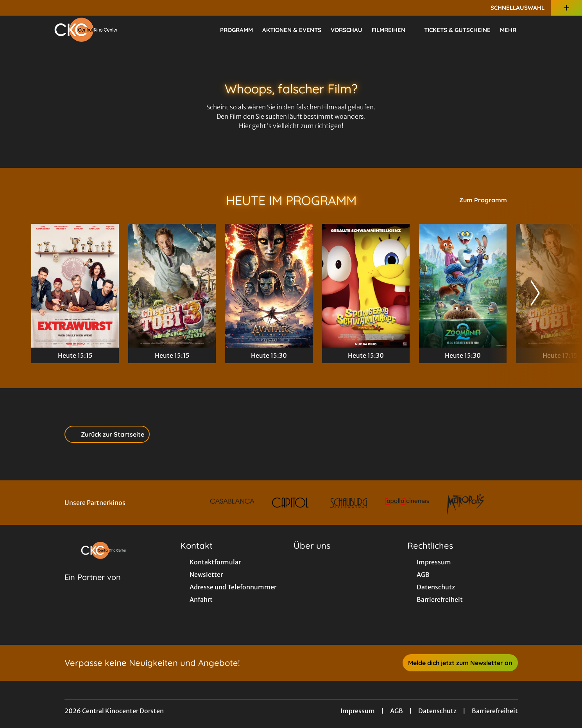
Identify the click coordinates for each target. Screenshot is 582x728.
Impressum (358, 711)
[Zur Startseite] (86, 30)
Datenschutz (437, 711)
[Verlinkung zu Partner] (232, 503)
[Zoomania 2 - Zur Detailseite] (463, 286)
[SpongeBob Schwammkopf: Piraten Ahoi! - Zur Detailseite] (366, 286)
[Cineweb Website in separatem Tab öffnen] (93, 587)
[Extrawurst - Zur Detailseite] (75, 286)
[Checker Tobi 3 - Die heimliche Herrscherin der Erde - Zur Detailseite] (172, 286)
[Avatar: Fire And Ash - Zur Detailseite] (269, 286)
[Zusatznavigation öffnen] (566, 8)
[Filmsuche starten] (543, 30)
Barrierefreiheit (495, 711)
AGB (397, 711)
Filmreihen (393, 30)
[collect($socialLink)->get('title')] (14, 8)
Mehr (513, 30)
